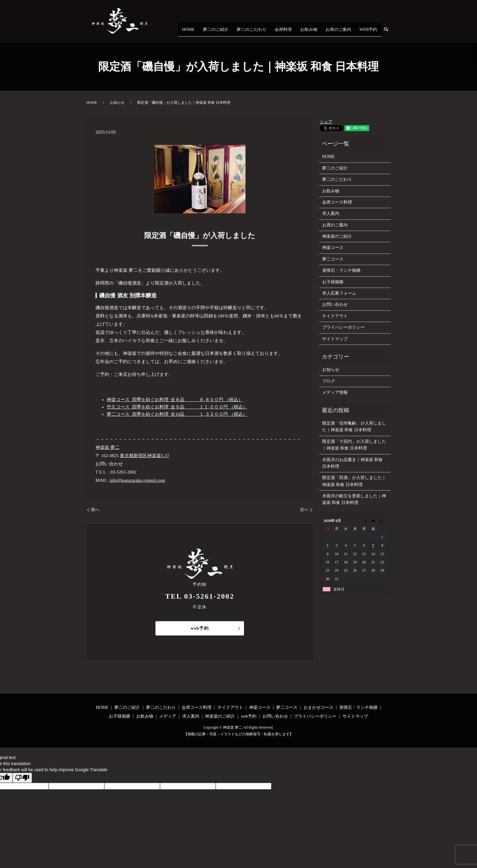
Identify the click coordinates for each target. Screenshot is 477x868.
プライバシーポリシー (343, 327)
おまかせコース (319, 707)
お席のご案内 (351, 33)
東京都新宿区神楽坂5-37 (145, 456)
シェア (326, 122)
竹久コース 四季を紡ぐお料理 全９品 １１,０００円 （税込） (177, 407)
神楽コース (333, 248)
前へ (95, 510)
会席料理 (312, 33)
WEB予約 (373, 33)
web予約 (200, 628)
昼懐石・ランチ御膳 (341, 270)
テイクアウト (335, 316)
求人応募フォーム (339, 293)
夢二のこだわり (289, 33)
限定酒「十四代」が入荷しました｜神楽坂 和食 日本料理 (354, 445)
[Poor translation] (22, 778)
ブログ (329, 381)
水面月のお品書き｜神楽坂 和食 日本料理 (353, 463)
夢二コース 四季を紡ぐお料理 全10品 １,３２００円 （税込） (177, 414)
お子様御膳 (333, 282)
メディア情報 (335, 392)
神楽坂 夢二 (108, 447)
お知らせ (117, 103)
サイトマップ (335, 339)
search (390, 33)
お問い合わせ (335, 304)
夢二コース (333, 259)
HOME (243, 33)
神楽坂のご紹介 (337, 236)
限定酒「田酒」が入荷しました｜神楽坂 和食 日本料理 (354, 481)
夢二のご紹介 (263, 33)
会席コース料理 (337, 202)
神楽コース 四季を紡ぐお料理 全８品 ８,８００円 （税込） (175, 400)
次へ (304, 510)
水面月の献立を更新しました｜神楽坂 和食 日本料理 (354, 499)
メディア (168, 716)
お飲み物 (329, 33)
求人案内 (331, 213)
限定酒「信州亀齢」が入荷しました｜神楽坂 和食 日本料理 (354, 427)
